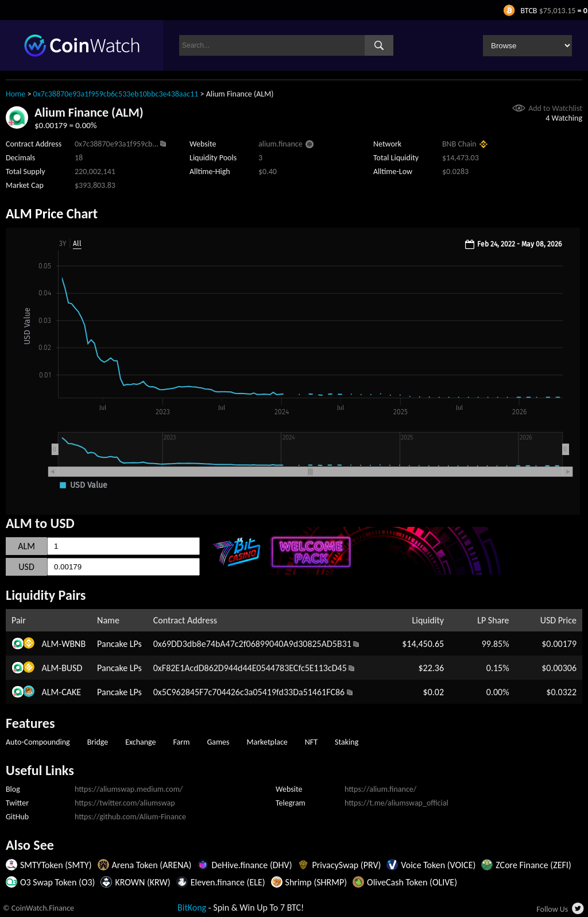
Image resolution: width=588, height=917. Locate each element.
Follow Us (552, 909)
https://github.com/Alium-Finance (130, 817)
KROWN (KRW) (142, 882)
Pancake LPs (119, 644)
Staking (347, 742)
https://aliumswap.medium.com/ (129, 789)
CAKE (71, 692)
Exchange (140, 742)
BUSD (72, 668)
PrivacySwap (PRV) (346, 865)
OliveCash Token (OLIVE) (412, 882)
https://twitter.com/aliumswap (125, 803)
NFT (311, 742)
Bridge (98, 742)
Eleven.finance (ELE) (228, 882)
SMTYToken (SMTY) (56, 865)
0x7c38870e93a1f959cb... (117, 144)
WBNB (73, 644)
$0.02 (434, 692)
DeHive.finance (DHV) (252, 865)
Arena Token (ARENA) (152, 865)
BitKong (192, 908)
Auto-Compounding (38, 742)
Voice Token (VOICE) (438, 865)
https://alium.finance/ (380, 789)
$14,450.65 (423, 644)
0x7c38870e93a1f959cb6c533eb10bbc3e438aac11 (116, 94)
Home (16, 94)
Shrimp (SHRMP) (316, 882)
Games (218, 742)
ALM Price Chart (52, 213)
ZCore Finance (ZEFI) (533, 865)
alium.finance (281, 144)
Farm (182, 742)
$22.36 (432, 668)
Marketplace (267, 742)
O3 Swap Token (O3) (57, 882)
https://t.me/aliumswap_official (396, 803)
